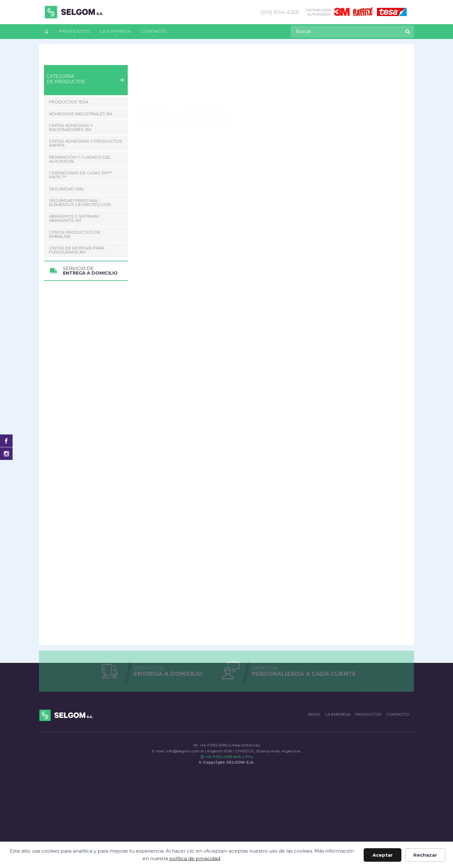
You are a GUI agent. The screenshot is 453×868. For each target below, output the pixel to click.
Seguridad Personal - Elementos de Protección (80, 202)
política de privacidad (195, 858)
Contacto (154, 31)
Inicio (49, 57)
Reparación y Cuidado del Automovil (80, 159)
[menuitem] (47, 32)
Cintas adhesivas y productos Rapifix (86, 143)
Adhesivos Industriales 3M (81, 114)
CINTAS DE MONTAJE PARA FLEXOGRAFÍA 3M (77, 250)
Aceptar (383, 855)
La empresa (115, 31)
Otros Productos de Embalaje (75, 234)
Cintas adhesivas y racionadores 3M (71, 127)
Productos (74, 31)
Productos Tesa (69, 102)
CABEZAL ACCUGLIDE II (192, 57)
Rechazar (425, 855)
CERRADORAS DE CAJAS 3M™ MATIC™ (127, 57)
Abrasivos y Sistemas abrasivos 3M (74, 218)
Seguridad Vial (67, 189)
